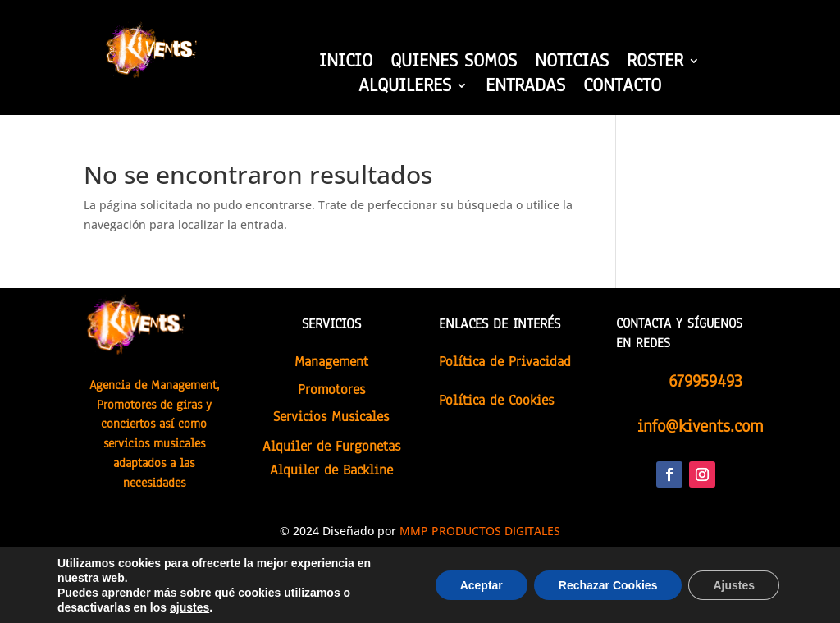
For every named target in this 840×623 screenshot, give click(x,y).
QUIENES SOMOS (454, 64)
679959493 (705, 381)
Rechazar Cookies (608, 585)
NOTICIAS (572, 64)
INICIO (346, 64)
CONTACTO (622, 89)
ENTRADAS (525, 89)
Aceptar (482, 585)
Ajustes (734, 585)
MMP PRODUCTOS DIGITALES (480, 531)
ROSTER (655, 64)
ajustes (189, 607)
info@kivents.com (700, 426)
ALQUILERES (405, 89)
